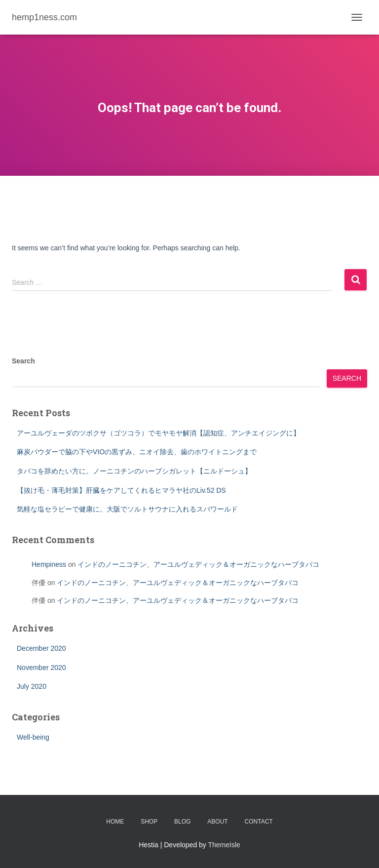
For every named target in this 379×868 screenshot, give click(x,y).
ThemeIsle (224, 845)
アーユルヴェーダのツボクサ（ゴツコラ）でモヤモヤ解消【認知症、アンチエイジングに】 (158, 433)
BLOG (182, 822)
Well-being (33, 737)
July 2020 (32, 686)
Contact (259, 822)
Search (23, 361)
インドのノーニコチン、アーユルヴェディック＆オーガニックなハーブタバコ (198, 564)
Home (115, 822)
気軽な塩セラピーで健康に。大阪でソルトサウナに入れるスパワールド (127, 509)
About (217, 822)
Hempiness (49, 564)
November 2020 (41, 668)
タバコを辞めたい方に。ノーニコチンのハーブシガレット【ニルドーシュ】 (134, 471)
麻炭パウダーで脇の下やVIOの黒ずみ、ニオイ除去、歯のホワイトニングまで (137, 452)
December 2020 (41, 648)
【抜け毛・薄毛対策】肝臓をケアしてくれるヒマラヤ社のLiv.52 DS (121, 490)
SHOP (149, 822)
